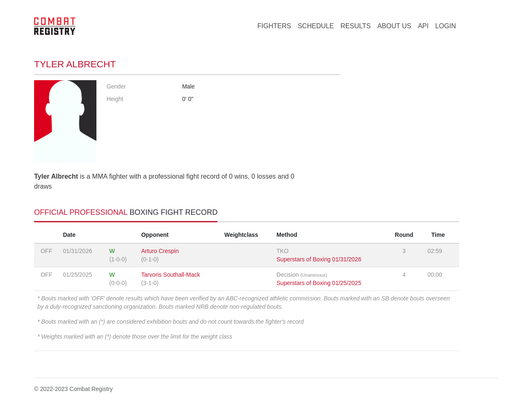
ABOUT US (394, 26)
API (423, 26)
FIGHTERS (274, 26)
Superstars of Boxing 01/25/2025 (319, 283)
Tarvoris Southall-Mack (171, 275)
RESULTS (356, 26)
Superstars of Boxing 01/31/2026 (319, 259)
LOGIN (446, 26)
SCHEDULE (316, 26)
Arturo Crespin (160, 251)
